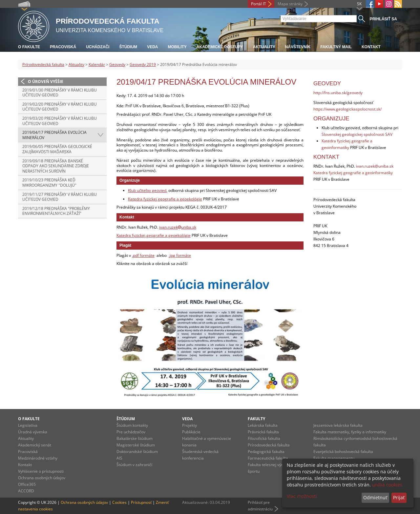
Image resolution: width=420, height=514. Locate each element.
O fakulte (29, 47)
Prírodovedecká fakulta (43, 64)
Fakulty (256, 419)
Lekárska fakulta (263, 425)
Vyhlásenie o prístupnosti (41, 471)
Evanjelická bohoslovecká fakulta (343, 452)
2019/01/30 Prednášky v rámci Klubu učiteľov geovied (60, 93)
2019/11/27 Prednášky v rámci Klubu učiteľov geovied (60, 197)
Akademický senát (35, 445)
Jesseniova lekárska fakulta (338, 425)
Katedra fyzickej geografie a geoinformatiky (353, 173)
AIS (119, 458)
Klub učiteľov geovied (147, 190)
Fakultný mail (336, 47)
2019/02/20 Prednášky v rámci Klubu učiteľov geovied (60, 107)
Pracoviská (63, 47)
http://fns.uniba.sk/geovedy (338, 93)
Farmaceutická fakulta (268, 458)
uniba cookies (387, 485)
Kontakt (371, 47)
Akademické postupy (220, 47)
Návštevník (298, 47)
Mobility (177, 47)
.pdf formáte (143, 255)
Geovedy (117, 64)
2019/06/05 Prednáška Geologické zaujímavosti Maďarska (57, 149)
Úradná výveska (33, 432)
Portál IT (259, 4)
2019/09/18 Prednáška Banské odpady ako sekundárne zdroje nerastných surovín (56, 166)
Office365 (27, 484)
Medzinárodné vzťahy (38, 458)
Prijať (399, 497)
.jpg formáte (180, 255)
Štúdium (128, 47)
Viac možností (302, 496)
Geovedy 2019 (143, 64)
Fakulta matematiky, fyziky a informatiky (350, 432)
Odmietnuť (375, 497)
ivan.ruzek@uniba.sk (375, 166)
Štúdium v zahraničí (134, 465)
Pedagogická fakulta (266, 452)
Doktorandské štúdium (137, 452)
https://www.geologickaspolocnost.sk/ (347, 109)
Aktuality (264, 47)
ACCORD (26, 491)
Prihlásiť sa (383, 19)
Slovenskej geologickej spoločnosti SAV (357, 134)
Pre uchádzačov (131, 432)
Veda (152, 47)
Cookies (119, 502)
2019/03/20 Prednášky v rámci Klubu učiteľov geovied (60, 121)
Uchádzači (98, 47)
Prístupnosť (141, 502)
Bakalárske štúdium (135, 438)
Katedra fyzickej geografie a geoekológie (165, 199)
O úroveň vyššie (46, 82)
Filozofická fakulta (264, 438)
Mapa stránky (290, 4)
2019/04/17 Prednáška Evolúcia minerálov (54, 135)
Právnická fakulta (263, 432)
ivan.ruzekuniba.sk (178, 227)
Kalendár (97, 64)
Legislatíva (28, 425)
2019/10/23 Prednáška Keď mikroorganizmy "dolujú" (49, 183)
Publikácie (191, 432)
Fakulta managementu (334, 458)
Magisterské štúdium (136, 445)
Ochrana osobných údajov (42, 478)
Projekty (189, 425)
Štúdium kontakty (132, 425)
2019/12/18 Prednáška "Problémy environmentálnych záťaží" (56, 211)
